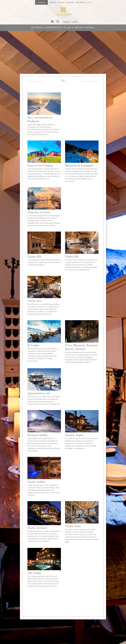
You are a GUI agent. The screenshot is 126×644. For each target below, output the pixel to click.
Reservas (41, 2)
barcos (79, 27)
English (74, 22)
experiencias (53, 27)
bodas (90, 27)
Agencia (53, 2)
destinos (36, 27)
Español (66, 22)
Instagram (58, 22)
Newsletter (81, 2)
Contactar (70, 2)
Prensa (61, 2)
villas (67, 27)
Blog (89, 2)
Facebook (52, 22)
